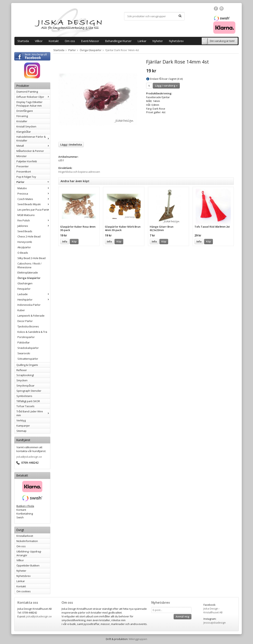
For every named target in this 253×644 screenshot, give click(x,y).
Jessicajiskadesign (215, 623)
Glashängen (25, 283)
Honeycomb (25, 242)
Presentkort (24, 172)
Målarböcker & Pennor (30, 151)
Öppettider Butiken (28, 565)
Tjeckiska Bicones (28, 326)
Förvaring (22, 116)
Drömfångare (25, 111)
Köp (74, 241)
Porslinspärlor (26, 337)
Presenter (23, 166)
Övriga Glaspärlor (29, 278)
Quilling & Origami (27, 365)
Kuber (21, 310)
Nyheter (158, 41)
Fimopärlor (24, 289)
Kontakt (54, 41)
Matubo (34, 188)
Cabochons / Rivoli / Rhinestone (29, 265)
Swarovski (24, 353)
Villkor (39, 41)
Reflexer (22, 370)
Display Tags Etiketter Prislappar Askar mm (29, 104)
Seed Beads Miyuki (34, 204)
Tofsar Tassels (25, 406)
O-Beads (23, 253)
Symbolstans (24, 396)
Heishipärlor (34, 300)
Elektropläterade (28, 273)
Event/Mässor (90, 41)
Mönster (22, 156)
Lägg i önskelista (71, 144)
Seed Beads (25, 231)
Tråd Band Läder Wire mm (33, 413)
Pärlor (33, 182)
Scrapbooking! (25, 375)
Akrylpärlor (24, 247)
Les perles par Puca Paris (34, 210)
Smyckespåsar (25, 386)
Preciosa (34, 194)
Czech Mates (34, 199)
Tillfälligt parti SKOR (28, 401)
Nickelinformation (27, 541)
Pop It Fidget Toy (26, 177)
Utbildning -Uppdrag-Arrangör (29, 553)
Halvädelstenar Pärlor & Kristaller (33, 139)
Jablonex (34, 226)
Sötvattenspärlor (28, 359)
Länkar (142, 41)
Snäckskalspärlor (28, 348)
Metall (33, 146)
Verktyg (21, 420)
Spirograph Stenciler (29, 391)
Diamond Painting (27, 92)
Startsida (23, 41)
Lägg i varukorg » (166, 86)
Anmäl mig (183, 617)
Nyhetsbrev (176, 41)
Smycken (22, 380)
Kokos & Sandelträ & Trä (32, 332)
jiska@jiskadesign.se (29, 457)
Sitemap (21, 431)
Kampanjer (23, 426)
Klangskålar (24, 132)
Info (65, 241)
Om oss (70, 41)
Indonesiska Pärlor (29, 305)
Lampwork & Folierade (31, 316)
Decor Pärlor (25, 321)
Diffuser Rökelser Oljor (33, 97)
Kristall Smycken (26, 126)
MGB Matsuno (26, 215)
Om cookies (24, 591)
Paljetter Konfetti (27, 161)
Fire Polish (34, 220)
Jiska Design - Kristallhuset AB (213, 610)
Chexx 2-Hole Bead (29, 236)
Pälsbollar (24, 342)
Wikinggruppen (138, 639)
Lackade (34, 294)
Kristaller (22, 121)
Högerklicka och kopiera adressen (79, 172)
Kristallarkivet (25, 536)
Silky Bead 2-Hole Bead (31, 258)
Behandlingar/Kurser (118, 41)
